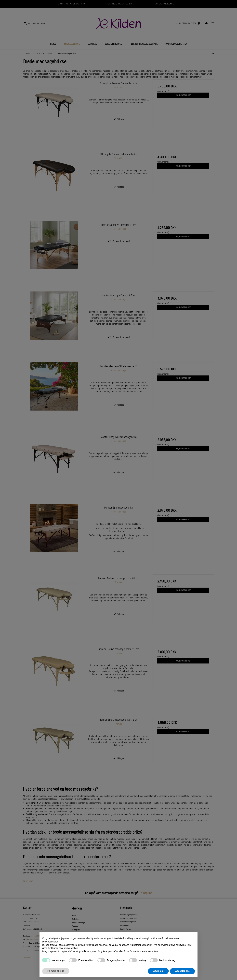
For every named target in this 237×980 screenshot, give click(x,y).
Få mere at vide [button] (56, 971)
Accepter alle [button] (182, 971)
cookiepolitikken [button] (50, 942)
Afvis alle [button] (158, 971)
